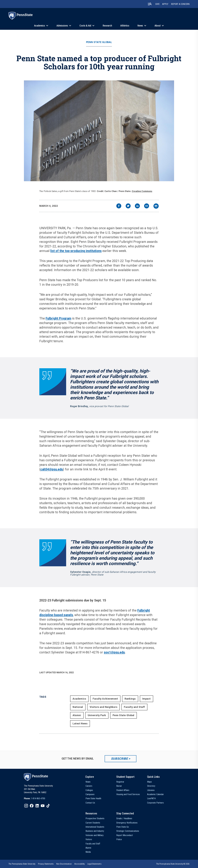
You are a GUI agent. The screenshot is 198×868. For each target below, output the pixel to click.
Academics (40, 26)
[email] (147, 206)
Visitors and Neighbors (104, 707)
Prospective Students (95, 818)
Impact (147, 699)
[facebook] (119, 206)
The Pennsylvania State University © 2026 (173, 864)
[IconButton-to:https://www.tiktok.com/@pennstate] (48, 806)
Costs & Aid (85, 26)
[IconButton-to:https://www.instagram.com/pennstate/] (26, 806)
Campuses (90, 794)
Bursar (119, 786)
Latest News (80, 723)
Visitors (89, 839)
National (78, 707)
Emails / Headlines (124, 818)
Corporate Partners (155, 803)
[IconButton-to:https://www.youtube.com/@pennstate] (43, 806)
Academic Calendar (155, 794)
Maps (149, 782)
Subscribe (119, 759)
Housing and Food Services (128, 794)
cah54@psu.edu (52, 469)
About (158, 26)
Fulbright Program (58, 318)
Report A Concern (180, 4)
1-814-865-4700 (38, 798)
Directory (151, 786)
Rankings (130, 699)
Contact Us (90, 803)
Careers (89, 786)
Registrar (120, 782)
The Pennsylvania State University (22, 864)
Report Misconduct (125, 835)
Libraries (151, 790)
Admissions (62, 26)
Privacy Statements (46, 864)
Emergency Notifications (127, 823)
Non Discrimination (64, 864)
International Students (95, 827)
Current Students (93, 823)
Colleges (89, 790)
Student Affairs (123, 790)
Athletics (125, 26)
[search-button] (150, 4)
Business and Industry (95, 831)
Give (157, 4)
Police (119, 839)
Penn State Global (99, 42)
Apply (165, 4)
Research (107, 26)
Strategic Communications (128, 831)
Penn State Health (93, 798)
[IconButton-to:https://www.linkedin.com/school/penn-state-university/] (37, 806)
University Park (97, 715)
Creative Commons (142, 191)
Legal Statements (94, 864)
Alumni (77, 715)
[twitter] (128, 206)
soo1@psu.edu (114, 652)
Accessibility (80, 864)
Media (88, 852)
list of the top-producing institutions (76, 251)
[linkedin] (137, 206)
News (140, 26)
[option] (35, 799)
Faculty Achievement (105, 699)
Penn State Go (123, 827)
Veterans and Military (95, 835)
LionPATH (151, 798)
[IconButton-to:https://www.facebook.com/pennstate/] (32, 806)
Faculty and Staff (134, 707)
